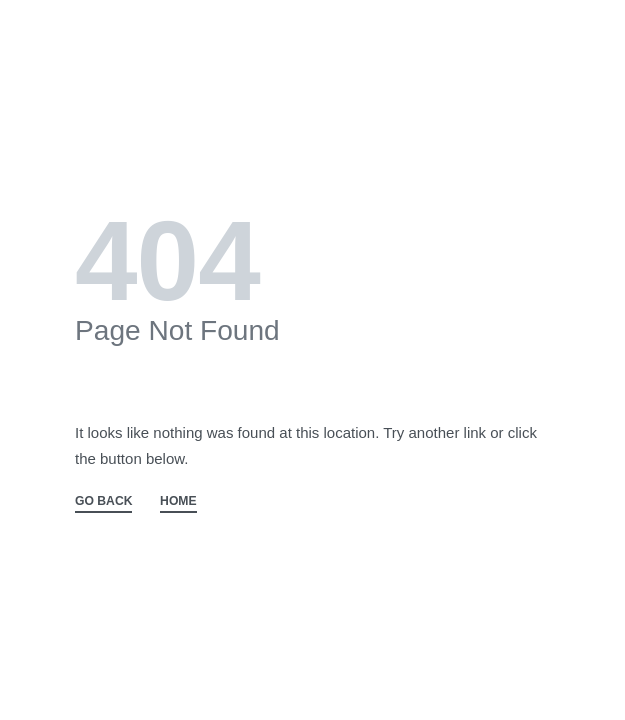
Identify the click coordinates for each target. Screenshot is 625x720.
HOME (178, 501)
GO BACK (103, 501)
